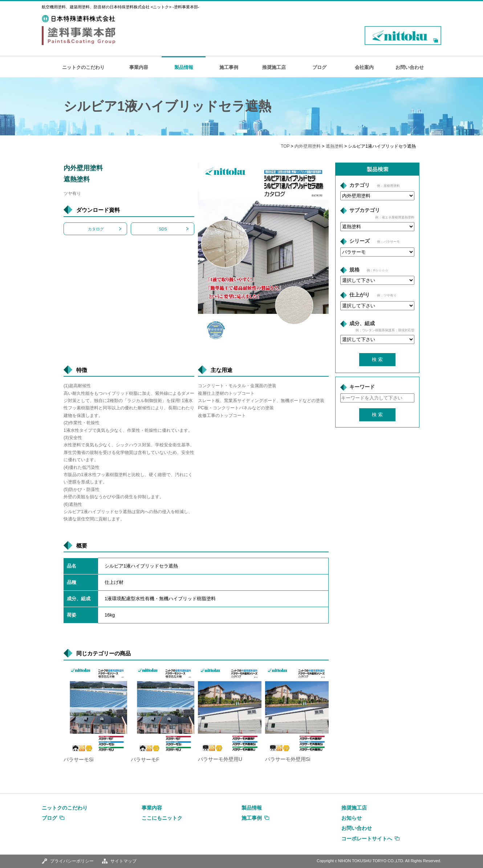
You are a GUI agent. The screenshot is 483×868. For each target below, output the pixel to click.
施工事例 (229, 67)
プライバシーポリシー (72, 861)
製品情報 (184, 67)
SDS (163, 229)
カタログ (96, 229)
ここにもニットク (162, 818)
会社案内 (364, 67)
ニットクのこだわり (83, 67)
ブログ (319, 67)
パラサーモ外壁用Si (288, 759)
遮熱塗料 (334, 146)
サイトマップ (123, 861)
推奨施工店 (274, 67)
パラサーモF (145, 760)
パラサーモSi (78, 760)
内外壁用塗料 (308, 146)
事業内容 (139, 67)
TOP (285, 146)
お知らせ (352, 818)
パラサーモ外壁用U (220, 759)
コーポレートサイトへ (367, 839)
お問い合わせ (410, 67)
